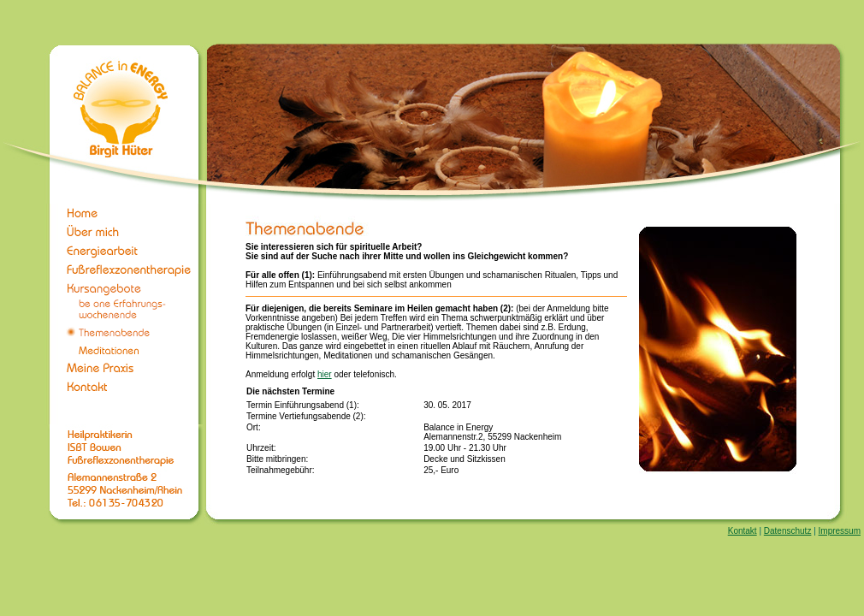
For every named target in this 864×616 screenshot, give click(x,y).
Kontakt (743, 531)
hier (325, 374)
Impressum (840, 531)
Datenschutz (788, 531)
